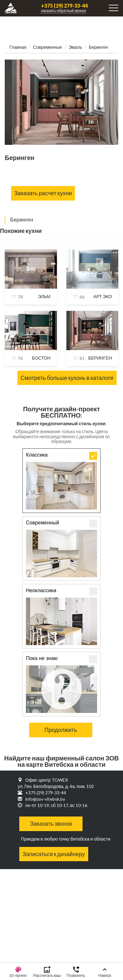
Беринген (100, 358)
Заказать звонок (51, 823)
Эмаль (75, 47)
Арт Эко (103, 296)
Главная (18, 47)
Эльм (44, 296)
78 (20, 297)
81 (20, 137)
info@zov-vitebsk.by (45, 799)
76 (20, 358)
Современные (47, 47)
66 (82, 297)
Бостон (41, 358)
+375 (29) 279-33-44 (64, 6)
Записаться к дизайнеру (54, 854)
